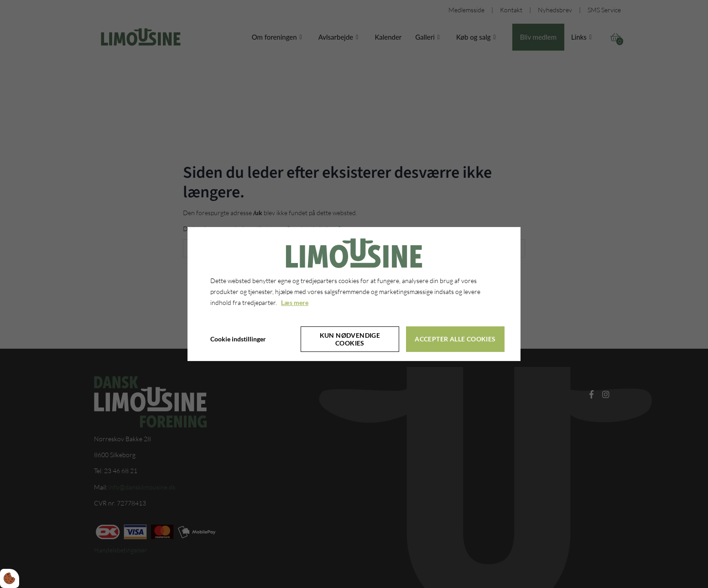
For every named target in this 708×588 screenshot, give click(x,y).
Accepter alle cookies (455, 339)
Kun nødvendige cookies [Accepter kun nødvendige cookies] (350, 339)
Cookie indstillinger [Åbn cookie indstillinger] (238, 339)
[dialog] (354, 294)
